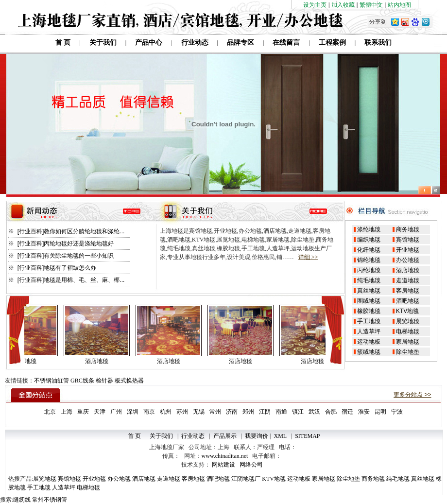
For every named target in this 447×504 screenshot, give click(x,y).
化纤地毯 (369, 250)
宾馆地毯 (408, 240)
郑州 (248, 412)
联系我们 (378, 43)
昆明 (380, 412)
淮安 (364, 412)
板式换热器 (129, 381)
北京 (50, 412)
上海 (67, 412)
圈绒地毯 (369, 301)
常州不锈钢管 (50, 500)
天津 (100, 412)
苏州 (182, 412)
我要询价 (257, 436)
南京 (149, 412)
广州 (116, 412)
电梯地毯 (408, 331)
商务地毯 (408, 229)
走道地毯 (408, 280)
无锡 (199, 412)
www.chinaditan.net (225, 456)
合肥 (331, 412)
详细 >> (308, 257)
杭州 (166, 412)
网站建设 (223, 465)
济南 (232, 412)
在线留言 (286, 43)
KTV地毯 (407, 311)
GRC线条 (82, 381)
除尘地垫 (408, 352)
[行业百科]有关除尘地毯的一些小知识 (65, 256)
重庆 (83, 412)
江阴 (265, 412)
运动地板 (369, 342)
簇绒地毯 (369, 352)
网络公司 (251, 465)
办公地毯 (408, 260)
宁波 (397, 412)
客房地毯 (408, 291)
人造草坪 (369, 331)
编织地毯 (369, 240)
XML (280, 436)
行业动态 (195, 43)
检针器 (104, 381)
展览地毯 (408, 321)
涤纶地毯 (369, 229)
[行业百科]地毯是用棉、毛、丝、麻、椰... (70, 280)
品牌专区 (241, 43)
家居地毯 (408, 342)
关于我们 (103, 43)
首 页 (63, 43)
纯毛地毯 (369, 280)
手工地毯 (369, 321)
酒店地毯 (408, 270)
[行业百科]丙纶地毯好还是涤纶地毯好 (65, 243)
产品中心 (149, 43)
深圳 (133, 412)
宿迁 (347, 412)
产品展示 (225, 436)
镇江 (298, 412)
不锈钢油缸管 (52, 381)
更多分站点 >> (412, 395)
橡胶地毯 (369, 311)
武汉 (314, 412)
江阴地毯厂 (246, 479)
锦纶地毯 (369, 260)
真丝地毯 (369, 291)
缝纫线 (22, 500)
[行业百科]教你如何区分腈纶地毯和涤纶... (70, 231)
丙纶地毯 (369, 270)
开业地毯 (408, 250)
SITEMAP (307, 436)
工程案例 (332, 43)
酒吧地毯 (408, 301)
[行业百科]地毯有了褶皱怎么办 (56, 268)
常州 (215, 412)
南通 (281, 412)
